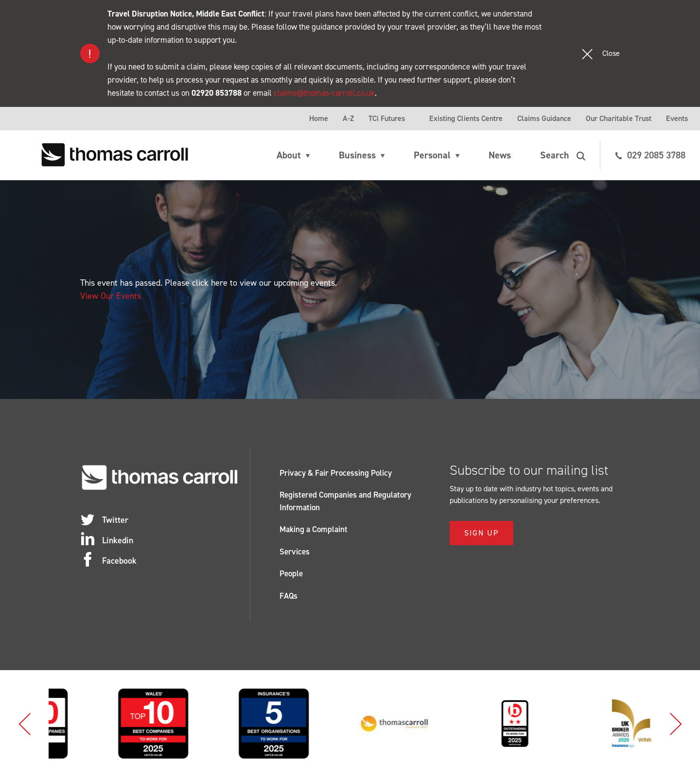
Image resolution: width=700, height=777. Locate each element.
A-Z (348, 118)
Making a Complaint (314, 529)
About (289, 155)
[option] (82, 724)
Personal (432, 155)
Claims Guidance (544, 118)
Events (677, 118)
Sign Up (481, 533)
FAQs (289, 596)
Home (319, 118)
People (291, 573)
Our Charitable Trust (619, 118)
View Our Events (111, 296)
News (500, 155)
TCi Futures (387, 118)
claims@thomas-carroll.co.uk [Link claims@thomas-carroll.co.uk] (324, 93)
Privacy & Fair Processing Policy (336, 473)
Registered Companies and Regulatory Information (345, 501)
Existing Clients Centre (466, 118)
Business (357, 155)
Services (295, 552)
